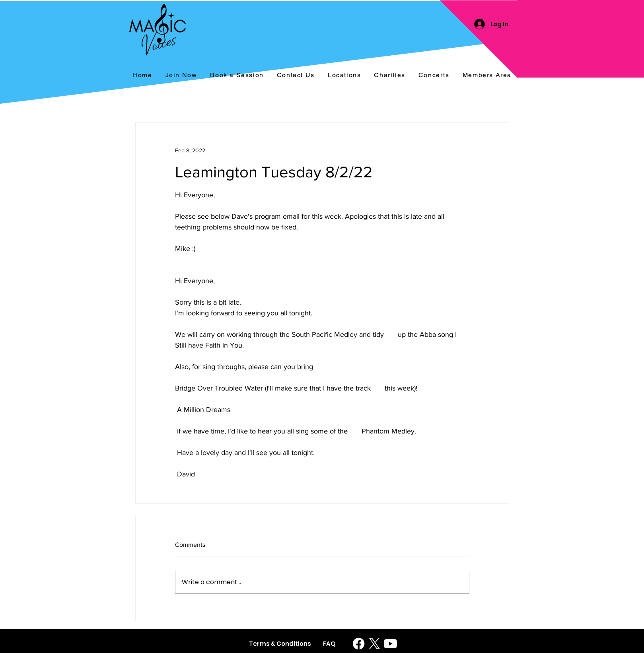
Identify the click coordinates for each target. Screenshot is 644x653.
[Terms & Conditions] (280, 644)
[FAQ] (330, 644)
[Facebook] (359, 644)
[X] (375, 644)
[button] (434, 75)
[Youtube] (390, 644)
